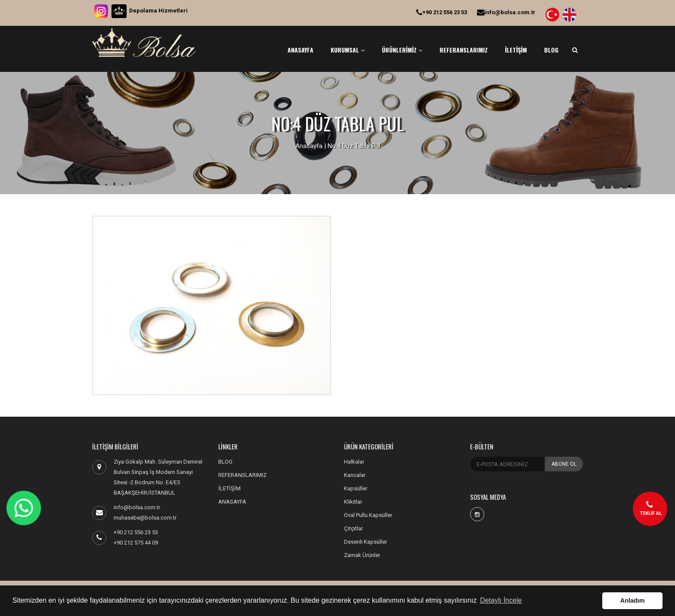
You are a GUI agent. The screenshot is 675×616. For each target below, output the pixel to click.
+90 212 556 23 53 (442, 12)
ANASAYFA (300, 50)
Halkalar (354, 462)
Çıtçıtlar (353, 528)
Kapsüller (356, 488)
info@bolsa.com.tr (506, 12)
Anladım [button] (633, 601)
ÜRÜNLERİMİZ (402, 50)
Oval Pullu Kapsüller (368, 515)
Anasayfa (309, 146)
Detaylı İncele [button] (501, 600)
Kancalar (355, 475)
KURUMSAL (348, 50)
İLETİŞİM (516, 50)
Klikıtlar (353, 502)
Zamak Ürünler (362, 555)
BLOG (551, 50)
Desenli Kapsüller (365, 542)
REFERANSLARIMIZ (464, 50)
